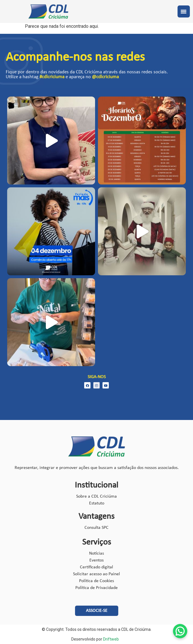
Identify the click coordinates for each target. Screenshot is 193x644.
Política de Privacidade (96, 588)
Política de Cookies (96, 581)
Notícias (96, 553)
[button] (97, 611)
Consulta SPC (96, 528)
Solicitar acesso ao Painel (96, 574)
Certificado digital (96, 567)
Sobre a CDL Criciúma (96, 496)
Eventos (96, 560)
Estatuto (97, 503)
